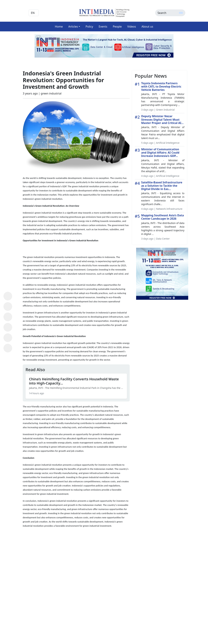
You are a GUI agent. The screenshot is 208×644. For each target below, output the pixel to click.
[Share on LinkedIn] (8, 327)
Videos (132, 27)
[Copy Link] (8, 348)
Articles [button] (73, 27)
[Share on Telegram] (8, 338)
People (117, 27)
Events (103, 27)
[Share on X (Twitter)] (8, 317)
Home (59, 27)
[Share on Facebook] (8, 306)
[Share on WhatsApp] (8, 296)
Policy (89, 27)
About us (147, 27)
